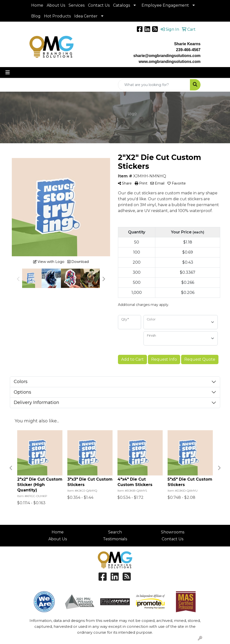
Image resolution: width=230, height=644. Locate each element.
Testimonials (115, 539)
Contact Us (99, 5)
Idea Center (86, 16)
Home (37, 5)
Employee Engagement (165, 5)
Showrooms (173, 532)
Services (77, 5)
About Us (56, 5)
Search (115, 532)
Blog (36, 16)
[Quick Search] (154, 85)
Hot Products (57, 16)
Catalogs (122, 5)
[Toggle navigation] (8, 72)
